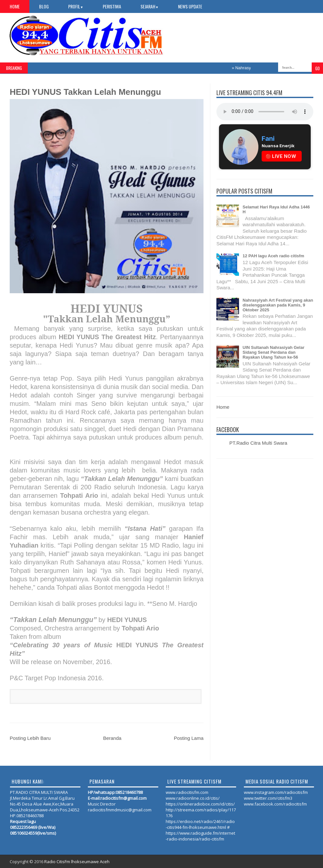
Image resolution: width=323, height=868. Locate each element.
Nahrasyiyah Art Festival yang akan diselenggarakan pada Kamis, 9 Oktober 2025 (278, 305)
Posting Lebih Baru (30, 738)
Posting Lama (189, 738)
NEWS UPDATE (190, 6)
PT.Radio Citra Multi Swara (258, 443)
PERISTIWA (112, 6)
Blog (44, 6)
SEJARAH (150, 6)
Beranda (112, 738)
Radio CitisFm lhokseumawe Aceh (77, 862)
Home (15, 6)
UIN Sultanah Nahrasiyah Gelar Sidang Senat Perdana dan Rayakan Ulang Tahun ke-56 (273, 352)
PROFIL (76, 6)
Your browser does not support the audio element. (265, 112)
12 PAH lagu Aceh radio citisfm (273, 256)
